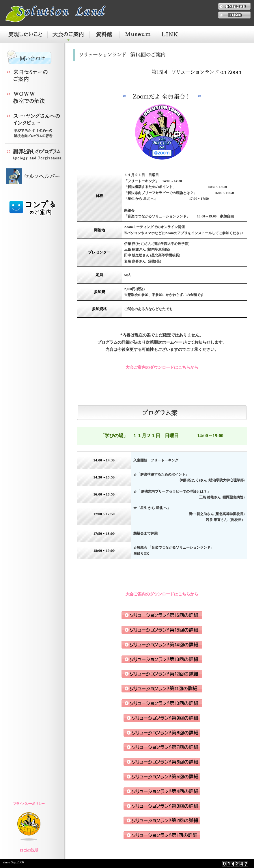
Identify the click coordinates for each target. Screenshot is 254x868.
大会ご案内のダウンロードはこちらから (162, 367)
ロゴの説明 (29, 850)
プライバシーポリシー (29, 804)
